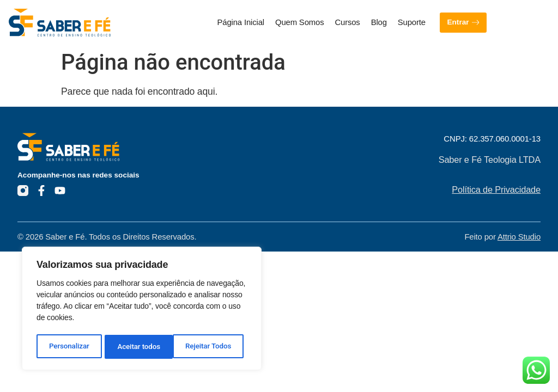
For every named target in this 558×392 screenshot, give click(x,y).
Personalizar (69, 347)
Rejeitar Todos (140, 347)
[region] (142, 310)
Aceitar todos (213, 347)
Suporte (412, 22)
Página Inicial (241, 22)
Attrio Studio (519, 237)
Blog (379, 22)
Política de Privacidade (496, 189)
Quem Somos (299, 22)
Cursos (347, 22)
